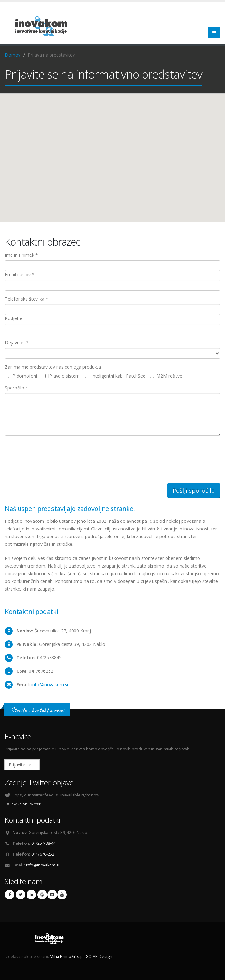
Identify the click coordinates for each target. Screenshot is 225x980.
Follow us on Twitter (23, 804)
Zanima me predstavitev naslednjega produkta (53, 367)
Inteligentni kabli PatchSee (115, 376)
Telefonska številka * (27, 299)
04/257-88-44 (43, 843)
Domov (13, 55)
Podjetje (14, 318)
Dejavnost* (17, 343)
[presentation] (53, 453)
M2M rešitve (166, 376)
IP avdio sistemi (61, 376)
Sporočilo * (16, 388)
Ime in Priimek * (21, 255)
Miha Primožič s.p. (67, 956)
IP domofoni (21, 376)
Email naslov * (20, 274)
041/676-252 (43, 854)
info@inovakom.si (50, 684)
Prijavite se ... (22, 765)
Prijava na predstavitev (51, 55)
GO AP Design (99, 956)
